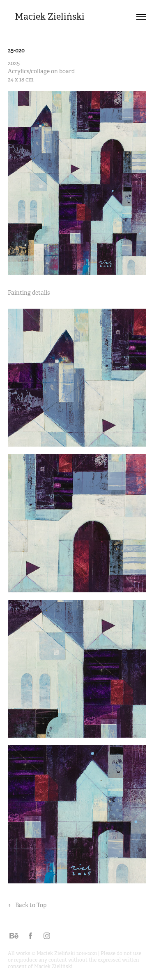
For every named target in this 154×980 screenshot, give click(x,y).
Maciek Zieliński (50, 17)
